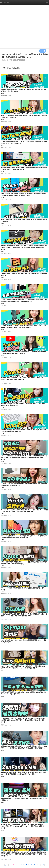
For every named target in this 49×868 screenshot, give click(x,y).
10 (34, 865)
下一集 (43, 51)
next (43, 865)
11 (37, 865)
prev (7, 865)
